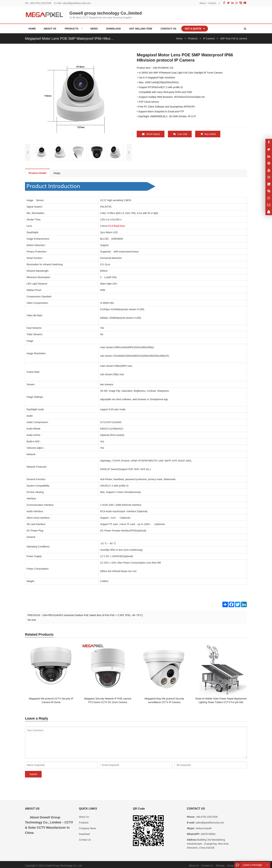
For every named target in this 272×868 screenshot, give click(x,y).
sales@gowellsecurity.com (76, 3)
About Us (84, 815)
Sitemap (220, 863)
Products (84, 820)
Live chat (180, 134)
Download (84, 832)
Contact (212, 3)
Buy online (208, 134)
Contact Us (85, 837)
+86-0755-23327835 (41, 3)
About (203, 3)
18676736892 (208, 832)
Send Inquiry (151, 134)
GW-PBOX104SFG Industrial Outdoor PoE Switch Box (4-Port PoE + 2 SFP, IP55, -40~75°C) (93, 613)
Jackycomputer (203, 826)
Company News (88, 826)
